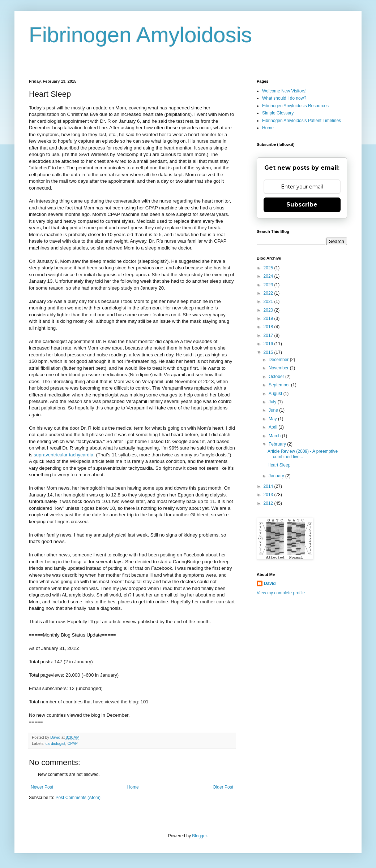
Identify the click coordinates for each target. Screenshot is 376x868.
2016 (269, 344)
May (273, 419)
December (279, 360)
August (276, 394)
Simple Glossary (278, 113)
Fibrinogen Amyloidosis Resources (295, 106)
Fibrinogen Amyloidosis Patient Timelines (302, 121)
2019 (269, 318)
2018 (269, 327)
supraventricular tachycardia (63, 455)
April (274, 427)
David (270, 583)
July (273, 402)
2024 (269, 276)
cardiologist (55, 743)
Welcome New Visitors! (284, 91)
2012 (269, 503)
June (274, 410)
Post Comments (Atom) (78, 798)
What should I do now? (284, 98)
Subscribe (302, 205)
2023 (269, 285)
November (279, 368)
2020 (269, 310)
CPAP (72, 743)
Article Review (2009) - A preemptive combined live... (303, 454)
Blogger (199, 836)
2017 (269, 335)
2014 (269, 486)
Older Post (223, 787)
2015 (269, 352)
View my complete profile (281, 593)
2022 (269, 293)
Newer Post (42, 787)
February (278, 444)
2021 (269, 301)
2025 (269, 268)
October (277, 377)
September (280, 385)
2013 (269, 495)
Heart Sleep (279, 465)
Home (133, 787)
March (275, 436)
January (277, 476)
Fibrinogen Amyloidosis (140, 35)
